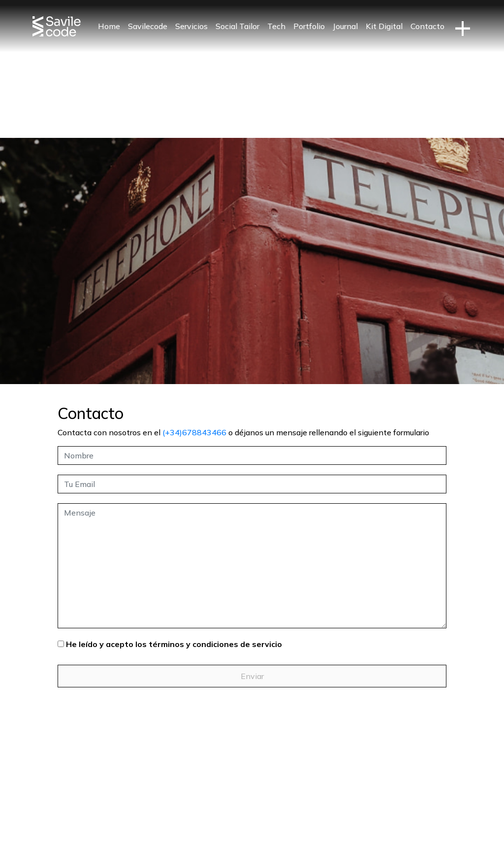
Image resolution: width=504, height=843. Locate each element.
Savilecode (148, 26)
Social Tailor (237, 26)
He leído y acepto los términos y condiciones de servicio (174, 644)
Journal (345, 26)
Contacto (427, 26)
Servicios (191, 26)
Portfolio (309, 26)
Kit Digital (384, 26)
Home (109, 26)
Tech (276, 26)
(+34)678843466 (194, 432)
